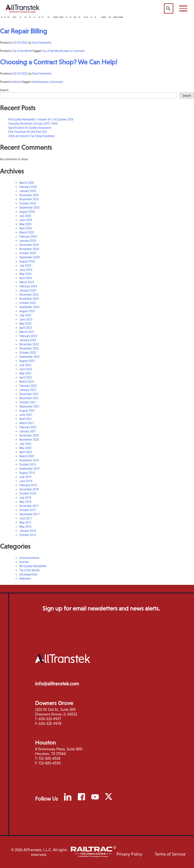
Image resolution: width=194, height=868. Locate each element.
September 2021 (29, 407)
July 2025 (25, 216)
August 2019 (27, 473)
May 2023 (25, 324)
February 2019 (28, 485)
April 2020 (26, 452)
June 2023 (26, 319)
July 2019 (25, 477)
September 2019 (29, 469)
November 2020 (29, 440)
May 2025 (25, 224)
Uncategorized (28, 574)
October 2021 (28, 402)
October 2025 (28, 203)
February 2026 (28, 187)
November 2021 (29, 398)
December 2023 (29, 295)
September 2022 (29, 357)
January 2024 (28, 290)
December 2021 (29, 394)
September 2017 (29, 514)
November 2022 (29, 348)
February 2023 (28, 336)
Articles (17, 82)
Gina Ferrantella (42, 43)
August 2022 (27, 361)
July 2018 (25, 498)
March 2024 (27, 282)
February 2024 (28, 286)
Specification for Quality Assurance (30, 128)
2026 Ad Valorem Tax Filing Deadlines (31, 136)
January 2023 (28, 340)
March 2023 (27, 332)
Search (4, 90)
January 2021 (28, 431)
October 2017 (28, 510)
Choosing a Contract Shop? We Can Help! (59, 62)
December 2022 (29, 344)
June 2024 (26, 270)
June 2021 (26, 415)
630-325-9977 (50, 719)
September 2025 (29, 208)
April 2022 (26, 378)
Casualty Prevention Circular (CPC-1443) (33, 124)
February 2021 (28, 427)
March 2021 (27, 423)
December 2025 (29, 195)
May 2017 (25, 523)
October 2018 (28, 494)
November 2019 (29, 460)
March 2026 (27, 183)
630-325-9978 (50, 724)
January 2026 (28, 191)
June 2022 (26, 369)
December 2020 (29, 436)
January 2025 (28, 241)
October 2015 (28, 535)
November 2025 (29, 199)
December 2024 (29, 245)
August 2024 (27, 261)
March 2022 (27, 382)
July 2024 (25, 266)
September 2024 (29, 257)
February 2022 (28, 386)
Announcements (29, 558)
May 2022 (25, 373)
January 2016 (28, 531)
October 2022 (28, 353)
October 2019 (28, 465)
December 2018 (29, 489)
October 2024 (28, 253)
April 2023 (26, 328)
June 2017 (26, 518)
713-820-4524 (50, 758)
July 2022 (25, 365)
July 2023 (25, 315)
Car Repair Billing (24, 31)
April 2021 (26, 419)
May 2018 (25, 502)
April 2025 (26, 228)
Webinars (25, 579)
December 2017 (29, 506)
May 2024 (25, 274)
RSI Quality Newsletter (33, 566)
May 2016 (25, 527)
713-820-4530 (50, 763)
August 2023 (27, 311)
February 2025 (28, 237)
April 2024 (26, 278)
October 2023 (28, 303)
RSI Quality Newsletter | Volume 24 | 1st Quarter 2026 (41, 119)
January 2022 (28, 390)
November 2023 (29, 299)
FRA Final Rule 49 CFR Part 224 (27, 132)
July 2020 (25, 444)
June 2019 (26, 481)
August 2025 (27, 212)
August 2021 (27, 411)
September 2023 (29, 307)
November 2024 (29, 249)
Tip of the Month (22, 51)
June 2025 (26, 220)
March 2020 (27, 456)
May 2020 (25, 448)
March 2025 (27, 232)
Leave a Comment (73, 51)
